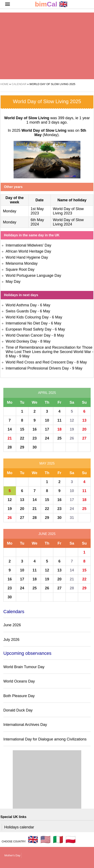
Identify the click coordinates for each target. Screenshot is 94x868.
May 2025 (47, 463)
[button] (8, 4)
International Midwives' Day (29, 245)
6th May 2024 (37, 222)
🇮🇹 (58, 839)
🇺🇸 (46, 839)
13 (84, 420)
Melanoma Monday (22, 263)
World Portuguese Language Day (33, 276)
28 (10, 447)
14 (10, 429)
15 (22, 429)
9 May (24, 356)
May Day (13, 282)
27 (84, 438)
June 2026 (12, 625)
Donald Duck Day (18, 710)
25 (60, 438)
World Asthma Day (21, 305)
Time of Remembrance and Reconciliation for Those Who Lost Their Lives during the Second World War (49, 350)
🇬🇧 (51, 4)
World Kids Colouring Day (27, 317)
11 (60, 420)
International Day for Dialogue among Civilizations (45, 739)
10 (47, 420)
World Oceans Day (19, 681)
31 (72, 518)
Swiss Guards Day (21, 311)
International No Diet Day (27, 323)
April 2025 (47, 393)
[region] (47, 46)
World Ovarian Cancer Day (28, 335)
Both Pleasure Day (19, 696)
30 (34, 447)
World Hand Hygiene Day (27, 257)
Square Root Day (20, 269)
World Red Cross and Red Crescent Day (39, 362)
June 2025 (47, 534)
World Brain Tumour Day (24, 667)
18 (60, 429)
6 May (45, 305)
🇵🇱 (71, 839)
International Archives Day (25, 725)
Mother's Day (12, 855)
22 (22, 438)
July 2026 (11, 640)
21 (10, 438)
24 (47, 438)
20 (84, 429)
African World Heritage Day (28, 251)
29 (22, 447)
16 (34, 429)
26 (72, 438)
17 (47, 429)
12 (72, 420)
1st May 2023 (37, 211)
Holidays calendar (19, 827)
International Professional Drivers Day (37, 368)
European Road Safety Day (29, 329)
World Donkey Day (21, 341)
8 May (59, 335)
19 (72, 429)
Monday (10, 211)
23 (34, 438)
